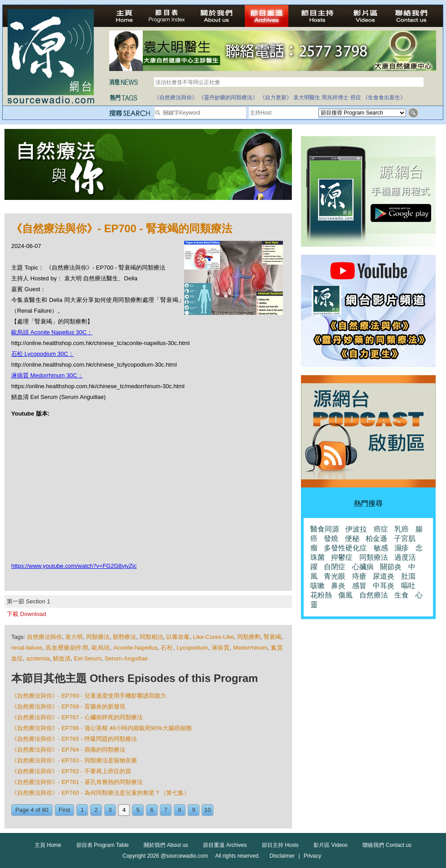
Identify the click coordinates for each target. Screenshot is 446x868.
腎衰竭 (272, 637)
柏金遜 (376, 538)
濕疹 (402, 548)
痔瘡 (359, 576)
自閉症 (335, 567)
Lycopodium (192, 648)
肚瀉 (408, 576)
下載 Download (26, 614)
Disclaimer (282, 856)
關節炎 (391, 567)
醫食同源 (325, 529)
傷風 (345, 595)
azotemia (38, 658)
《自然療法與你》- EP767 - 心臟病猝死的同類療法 (77, 717)
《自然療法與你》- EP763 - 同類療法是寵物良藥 (74, 760)
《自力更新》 (276, 97)
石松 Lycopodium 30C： (43, 354)
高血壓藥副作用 (67, 648)
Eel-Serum (87, 658)
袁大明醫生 (307, 97)
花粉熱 (321, 595)
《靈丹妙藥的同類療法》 (228, 97)
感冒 (359, 586)
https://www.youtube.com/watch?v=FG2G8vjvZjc (74, 566)
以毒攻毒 (178, 637)
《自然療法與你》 (176, 97)
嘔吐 (408, 586)
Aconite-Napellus (135, 648)
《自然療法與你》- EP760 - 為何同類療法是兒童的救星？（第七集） (100, 793)
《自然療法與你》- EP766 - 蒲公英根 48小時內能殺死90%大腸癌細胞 (102, 728)
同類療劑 (249, 637)
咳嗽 (318, 586)
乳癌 (402, 529)
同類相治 (151, 637)
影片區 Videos (331, 845)
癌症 (356, 97)
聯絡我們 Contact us (387, 845)
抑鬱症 (342, 557)
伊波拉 (356, 529)
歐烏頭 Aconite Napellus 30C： (52, 332)
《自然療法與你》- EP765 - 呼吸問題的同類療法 (74, 739)
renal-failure (27, 648)
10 (208, 810)
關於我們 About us (166, 845)
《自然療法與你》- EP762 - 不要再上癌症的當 (71, 771)
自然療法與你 (44, 637)
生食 (402, 595)
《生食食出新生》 (384, 97)
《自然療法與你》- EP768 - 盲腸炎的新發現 (68, 706)
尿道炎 (384, 576)
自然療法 (374, 595)
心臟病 (363, 567)
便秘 (352, 538)
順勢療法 (124, 637)
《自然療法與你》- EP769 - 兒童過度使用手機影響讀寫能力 (89, 696)
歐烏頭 (101, 648)
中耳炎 (384, 586)
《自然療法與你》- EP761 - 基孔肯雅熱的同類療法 (77, 782)
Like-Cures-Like (214, 637)
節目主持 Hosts (280, 845)
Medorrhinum (250, 648)
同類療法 (98, 637)
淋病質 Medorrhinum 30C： (47, 375)
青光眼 (335, 576)
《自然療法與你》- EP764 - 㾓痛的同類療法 (68, 750)
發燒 (331, 538)
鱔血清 (62, 658)
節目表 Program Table (103, 845)
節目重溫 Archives (225, 845)
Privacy (312, 856)
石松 (167, 648)
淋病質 (221, 648)
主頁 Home (48, 845)
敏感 (381, 548)
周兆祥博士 (335, 97)
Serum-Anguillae (126, 658)
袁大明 (74, 637)
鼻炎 (338, 586)
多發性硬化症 (345, 548)
